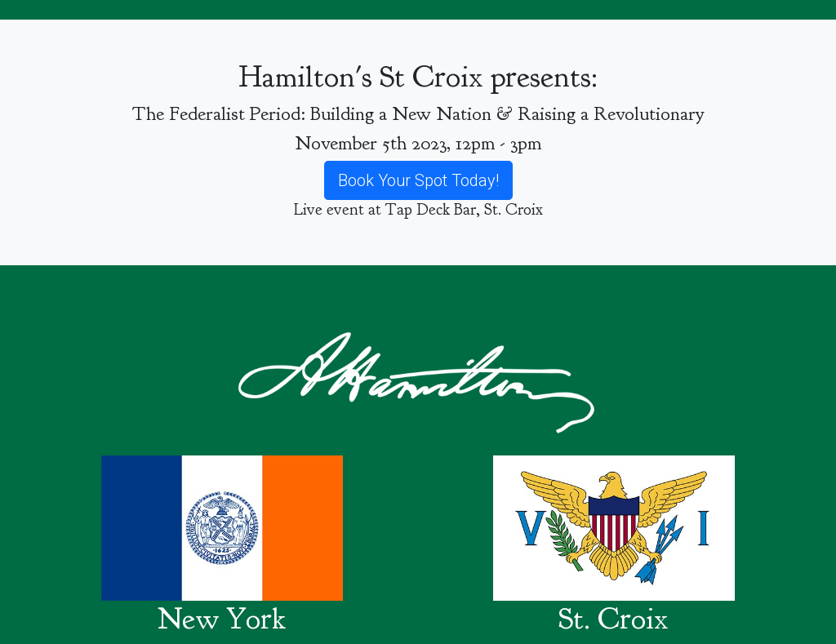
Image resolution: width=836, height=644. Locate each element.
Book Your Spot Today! (418, 180)
